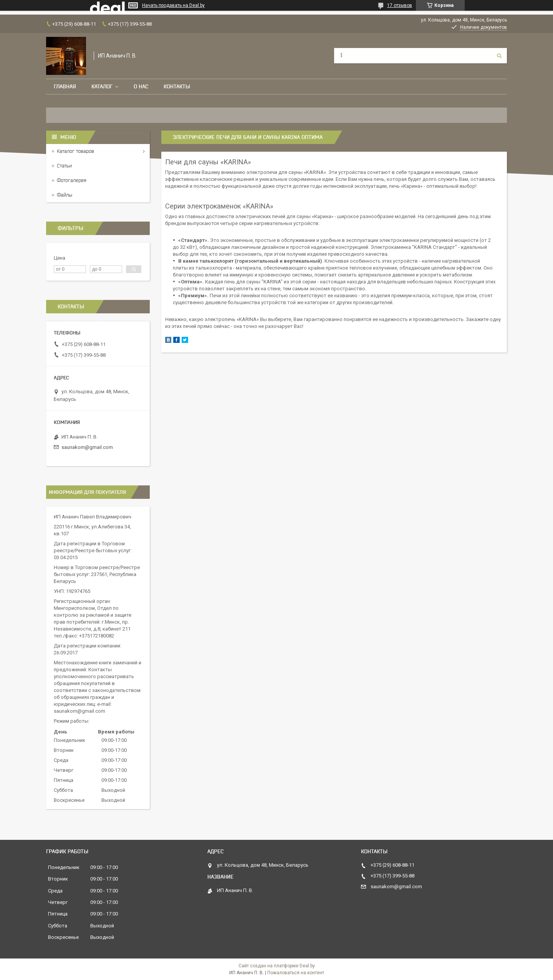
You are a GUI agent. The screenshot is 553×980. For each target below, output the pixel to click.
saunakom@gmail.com (87, 447)
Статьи (64, 166)
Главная (65, 86)
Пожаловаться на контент (296, 973)
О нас (141, 86)
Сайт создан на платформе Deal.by (277, 966)
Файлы (65, 195)
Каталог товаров (75, 151)
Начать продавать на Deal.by (173, 5)
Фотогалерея (72, 180)
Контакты (177, 86)
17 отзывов (400, 5)
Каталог (102, 86)
